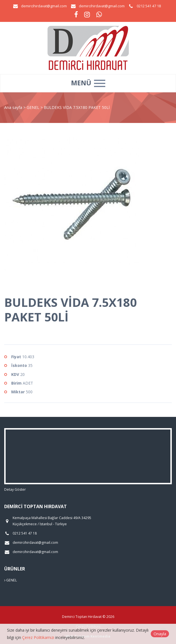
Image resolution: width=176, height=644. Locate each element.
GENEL (34, 107)
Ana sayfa (13, 107)
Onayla (160, 634)
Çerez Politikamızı (38, 637)
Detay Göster (15, 489)
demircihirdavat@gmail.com (44, 6)
